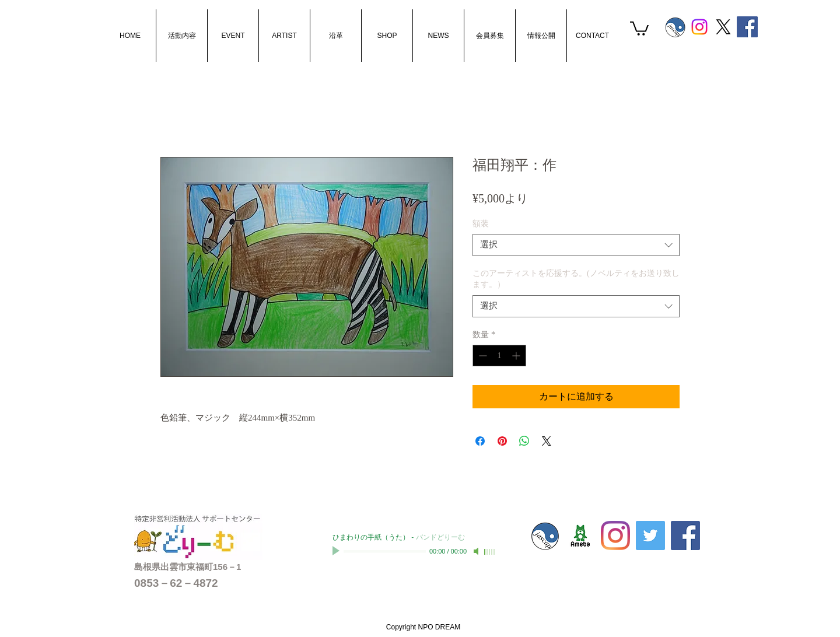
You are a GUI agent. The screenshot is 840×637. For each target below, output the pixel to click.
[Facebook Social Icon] (747, 27)
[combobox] (576, 245)
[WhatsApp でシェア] (524, 441)
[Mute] (477, 551)
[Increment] (517, 356)
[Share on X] (547, 441)
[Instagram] (699, 27)
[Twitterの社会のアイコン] (650, 535)
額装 (481, 224)
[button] (639, 28)
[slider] (490, 552)
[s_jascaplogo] (675, 27)
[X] (723, 27)
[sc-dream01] (580, 535)
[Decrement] (482, 356)
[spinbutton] (499, 356)
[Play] (337, 551)
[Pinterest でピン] (502, 441)
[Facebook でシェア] (480, 441)
